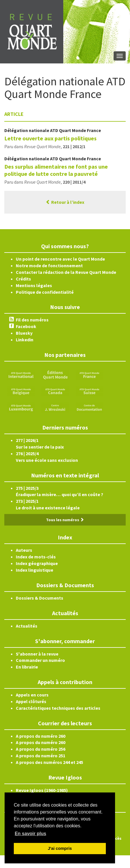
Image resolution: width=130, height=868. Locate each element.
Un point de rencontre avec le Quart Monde (60, 259)
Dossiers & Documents (40, 598)
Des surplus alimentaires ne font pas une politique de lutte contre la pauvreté (56, 170)
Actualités (27, 626)
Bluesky (24, 333)
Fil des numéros (32, 320)
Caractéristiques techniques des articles (58, 708)
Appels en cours (32, 695)
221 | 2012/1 (74, 146)
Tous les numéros (65, 520)
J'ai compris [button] (60, 848)
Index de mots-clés (36, 557)
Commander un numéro (40, 660)
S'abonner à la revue (37, 654)
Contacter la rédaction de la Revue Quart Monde (66, 272)
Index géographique (37, 563)
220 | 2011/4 (74, 182)
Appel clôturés (31, 701)
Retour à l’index (65, 202)
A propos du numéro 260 (41, 736)
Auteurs (24, 550)
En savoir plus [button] (30, 834)
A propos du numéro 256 (41, 749)
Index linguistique (35, 570)
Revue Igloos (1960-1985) (42, 790)
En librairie (27, 667)
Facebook (26, 326)
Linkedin (25, 340)
